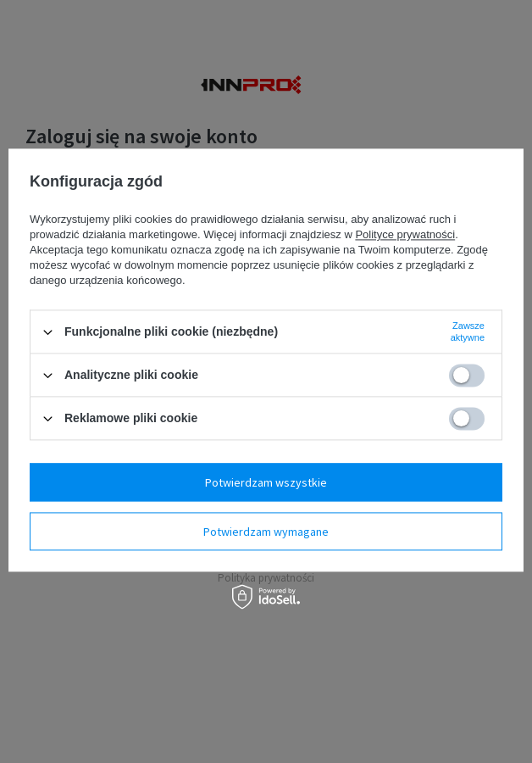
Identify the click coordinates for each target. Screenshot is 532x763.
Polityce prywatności (405, 234)
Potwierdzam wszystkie (266, 482)
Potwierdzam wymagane (266, 532)
